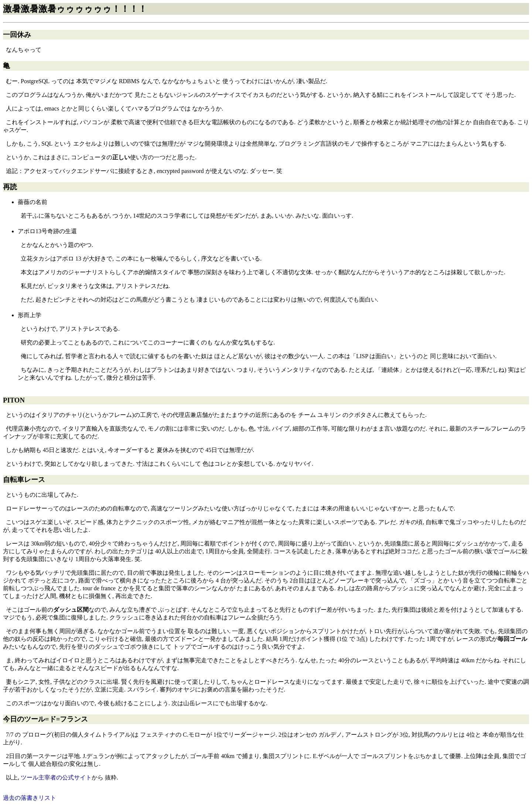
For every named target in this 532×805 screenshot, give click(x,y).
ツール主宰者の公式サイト (56, 777)
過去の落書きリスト (30, 798)
